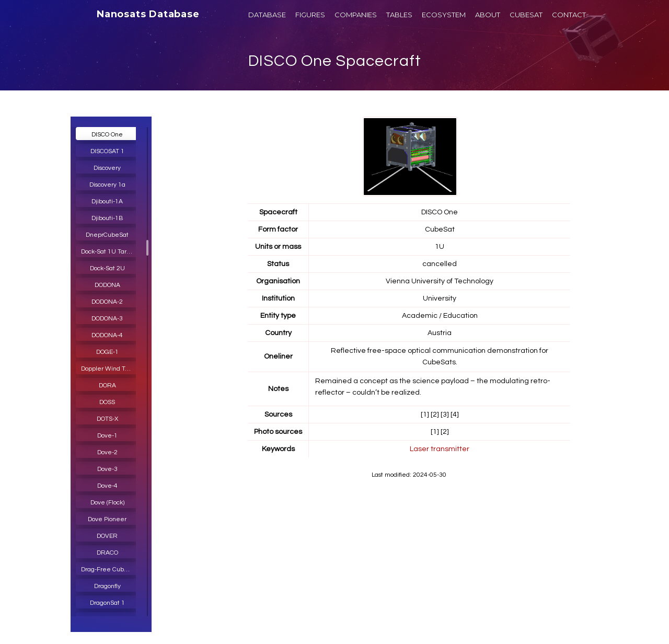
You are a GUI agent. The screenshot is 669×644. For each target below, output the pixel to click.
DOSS (107, 402)
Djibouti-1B (107, 218)
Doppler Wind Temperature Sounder (110, 369)
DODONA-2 (107, 302)
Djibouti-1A (107, 202)
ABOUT (488, 15)
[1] (425, 415)
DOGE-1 (107, 352)
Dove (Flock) (107, 503)
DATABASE (267, 15)
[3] (445, 415)
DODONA (107, 285)
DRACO (107, 553)
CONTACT (569, 15)
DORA (107, 386)
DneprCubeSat (107, 235)
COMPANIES (356, 15)
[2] (435, 415)
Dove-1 (107, 436)
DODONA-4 (107, 335)
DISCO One (107, 135)
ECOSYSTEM (444, 15)
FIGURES (310, 15)
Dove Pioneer (107, 519)
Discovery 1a (107, 185)
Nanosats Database (148, 14)
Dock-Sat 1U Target (109, 252)
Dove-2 (107, 452)
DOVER (107, 536)
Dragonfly (107, 586)
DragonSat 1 (107, 603)
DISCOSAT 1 (107, 151)
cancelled (440, 264)
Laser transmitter (440, 449)
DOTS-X (107, 419)
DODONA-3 (107, 319)
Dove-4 (107, 486)
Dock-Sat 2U (107, 268)
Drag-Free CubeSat (109, 570)
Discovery (107, 168)
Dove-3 (107, 469)
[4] (455, 415)
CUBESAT (526, 15)
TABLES (399, 15)
